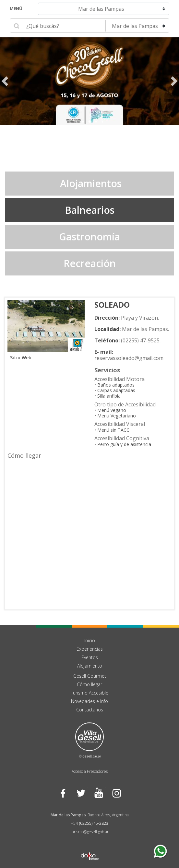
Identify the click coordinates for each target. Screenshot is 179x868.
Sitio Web (19, 357)
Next (174, 81)
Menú (16, 8)
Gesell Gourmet (90, 676)
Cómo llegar (89, 684)
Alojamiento (90, 666)
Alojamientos (89, 183)
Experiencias (90, 649)
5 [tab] (102, 122)
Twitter (81, 793)
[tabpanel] (89, 81)
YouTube (98, 793)
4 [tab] (96, 122)
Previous (5, 81)
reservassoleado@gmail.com (129, 358)
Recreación (90, 263)
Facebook (63, 793)
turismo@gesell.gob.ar (89, 832)
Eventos (90, 657)
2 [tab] (83, 122)
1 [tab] (77, 122)
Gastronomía (89, 237)
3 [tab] (89, 122)
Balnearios (90, 210)
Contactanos (90, 710)
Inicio (90, 640)
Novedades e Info (89, 701)
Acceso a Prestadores (90, 771)
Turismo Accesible (89, 693)
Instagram (116, 793)
